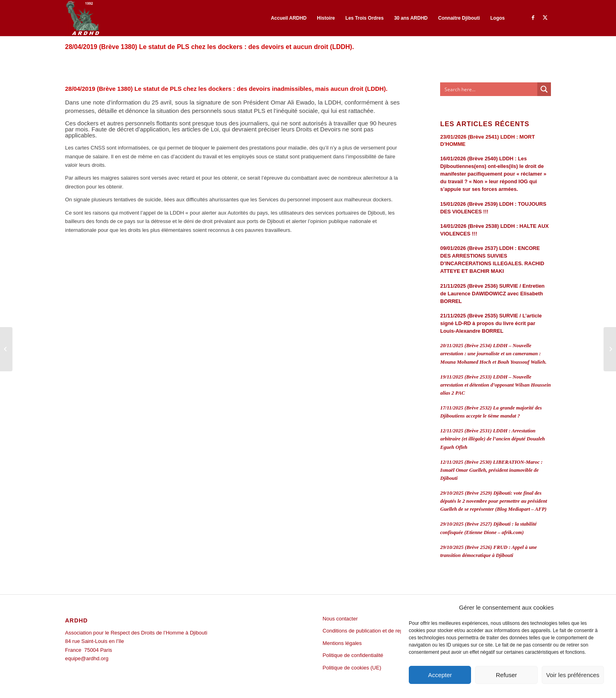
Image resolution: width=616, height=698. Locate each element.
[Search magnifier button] (544, 89)
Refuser (507, 675)
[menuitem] (289, 18)
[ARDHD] (82, 18)
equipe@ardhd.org (87, 658)
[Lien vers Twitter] (545, 18)
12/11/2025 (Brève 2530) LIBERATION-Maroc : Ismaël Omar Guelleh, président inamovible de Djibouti (491, 470)
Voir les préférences (573, 675)
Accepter (440, 675)
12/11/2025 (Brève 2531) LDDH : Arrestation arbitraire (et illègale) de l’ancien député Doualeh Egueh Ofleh (493, 439)
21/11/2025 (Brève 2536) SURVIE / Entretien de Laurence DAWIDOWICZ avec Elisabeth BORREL (492, 294)
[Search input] (489, 89)
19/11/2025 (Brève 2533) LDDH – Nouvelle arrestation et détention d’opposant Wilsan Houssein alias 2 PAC (495, 385)
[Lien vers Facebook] (533, 18)
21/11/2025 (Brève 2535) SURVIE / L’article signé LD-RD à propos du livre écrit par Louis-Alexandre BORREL (491, 323)
